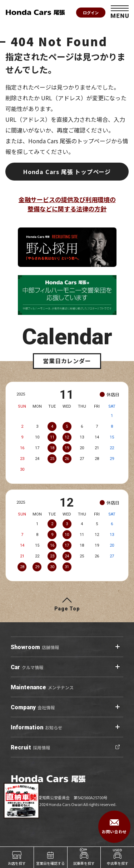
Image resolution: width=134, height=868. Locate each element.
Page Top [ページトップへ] (67, 609)
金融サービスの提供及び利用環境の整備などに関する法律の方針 (67, 204)
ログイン (91, 13)
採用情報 (30, 748)
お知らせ (36, 728)
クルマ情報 (27, 667)
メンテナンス (42, 687)
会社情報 (33, 708)
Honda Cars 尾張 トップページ (67, 172)
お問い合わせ (114, 827)
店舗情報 (35, 647)
